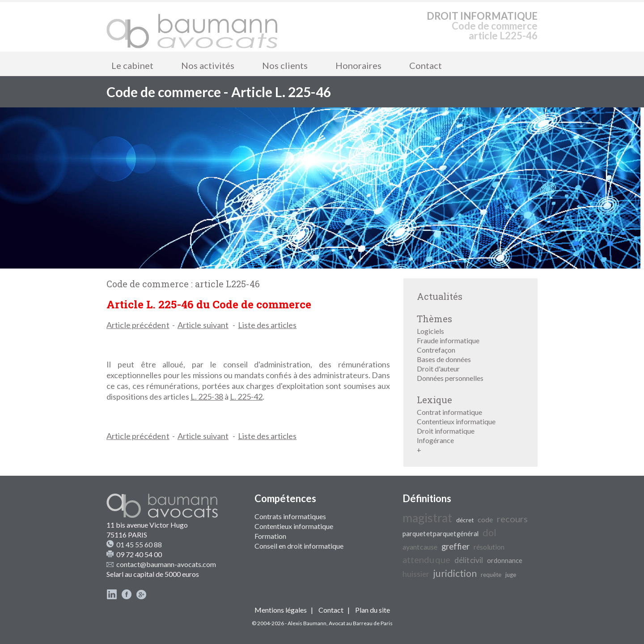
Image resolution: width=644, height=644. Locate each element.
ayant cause (420, 547)
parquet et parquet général (441, 534)
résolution (489, 547)
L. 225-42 (246, 397)
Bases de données (444, 359)
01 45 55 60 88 (139, 544)
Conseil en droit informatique (299, 546)
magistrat (427, 518)
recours (512, 519)
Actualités (440, 296)
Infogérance (435, 440)
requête (491, 575)
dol (489, 533)
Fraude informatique (448, 340)
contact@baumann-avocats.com (166, 564)
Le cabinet (132, 65)
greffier (455, 546)
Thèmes (434, 319)
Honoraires (358, 65)
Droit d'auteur (438, 369)
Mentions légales (281, 610)
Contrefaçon (436, 350)
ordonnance (505, 561)
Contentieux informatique (456, 421)
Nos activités (208, 65)
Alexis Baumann (307, 623)
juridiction (455, 573)
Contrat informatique (449, 412)
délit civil (469, 560)
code (485, 519)
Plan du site (373, 610)
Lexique (434, 400)
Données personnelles (450, 378)
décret (465, 520)
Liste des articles (267, 325)
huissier (416, 574)
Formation (270, 536)
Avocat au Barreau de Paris (361, 623)
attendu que (426, 559)
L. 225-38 (207, 397)
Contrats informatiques (290, 516)
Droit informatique (446, 431)
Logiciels (430, 331)
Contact (426, 65)
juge (511, 575)
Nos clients (285, 65)
